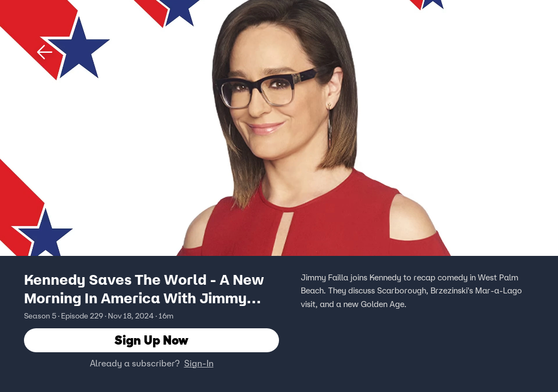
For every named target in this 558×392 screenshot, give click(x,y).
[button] (45, 52)
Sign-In (199, 363)
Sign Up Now (151, 340)
